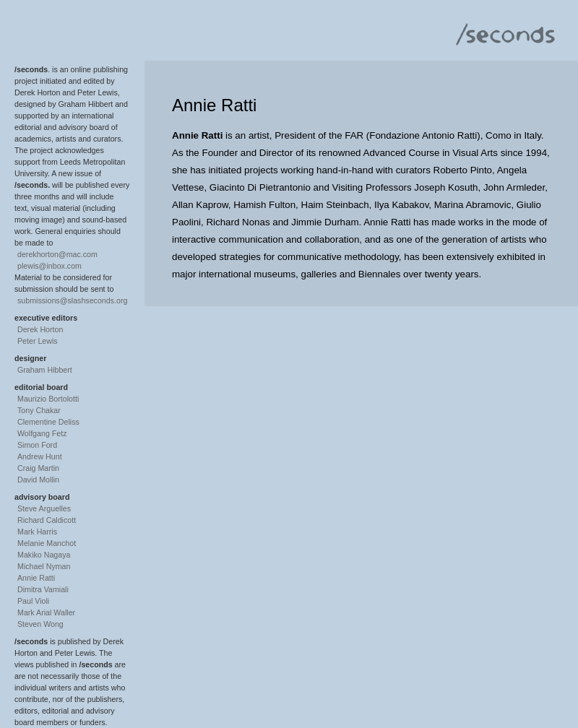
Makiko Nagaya (44, 555)
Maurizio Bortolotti (48, 399)
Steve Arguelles (44, 508)
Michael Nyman (44, 566)
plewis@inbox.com (49, 266)
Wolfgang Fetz (42, 433)
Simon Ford (37, 445)
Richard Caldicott (47, 520)
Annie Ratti (36, 578)
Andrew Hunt (40, 456)
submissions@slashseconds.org (72, 300)
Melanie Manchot (47, 543)
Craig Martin (38, 468)
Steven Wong (40, 624)
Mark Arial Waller (46, 612)
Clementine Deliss (48, 422)
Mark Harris (37, 532)
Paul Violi (33, 601)
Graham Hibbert (45, 370)
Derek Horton (40, 329)
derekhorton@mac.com (57, 254)
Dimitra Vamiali (43, 589)
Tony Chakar (39, 410)
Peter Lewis (38, 341)
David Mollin (38, 480)
